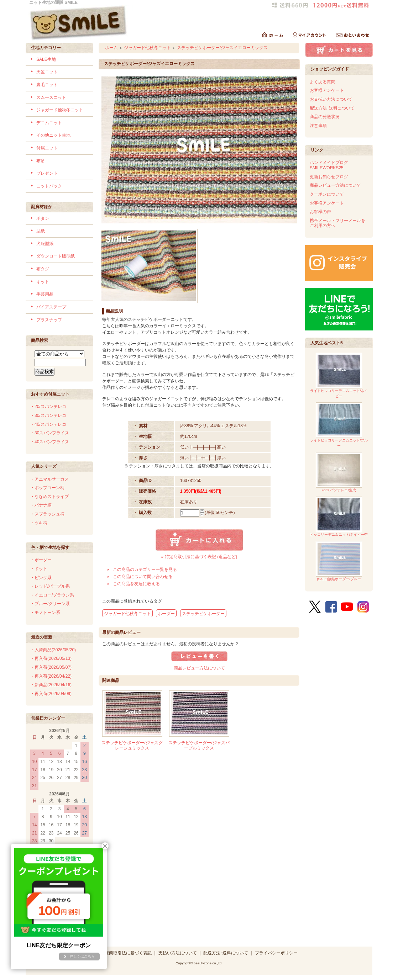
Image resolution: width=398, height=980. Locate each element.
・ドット (39, 569)
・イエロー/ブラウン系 (52, 595)
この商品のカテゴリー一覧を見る (145, 570)
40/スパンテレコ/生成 (339, 472)
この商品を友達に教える (136, 584)
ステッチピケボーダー (203, 614)
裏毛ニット (47, 85)
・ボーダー (41, 560)
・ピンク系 (41, 578)
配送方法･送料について (332, 108)
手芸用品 (45, 294)
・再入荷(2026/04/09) (51, 694)
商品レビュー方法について (199, 668)
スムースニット (51, 97)
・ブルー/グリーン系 (50, 604)
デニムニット (49, 123)
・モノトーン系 (45, 613)
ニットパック (49, 186)
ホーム (111, 48)
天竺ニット (47, 72)
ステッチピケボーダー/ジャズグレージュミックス (132, 745)
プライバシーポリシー (276, 953)
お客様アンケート (327, 90)
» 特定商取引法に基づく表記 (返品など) (199, 557)
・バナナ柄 (41, 505)
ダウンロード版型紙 (56, 256)
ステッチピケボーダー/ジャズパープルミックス (199, 745)
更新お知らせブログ (329, 177)
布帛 (41, 161)
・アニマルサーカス (49, 479)
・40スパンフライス (50, 442)
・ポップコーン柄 (47, 488)
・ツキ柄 (39, 523)
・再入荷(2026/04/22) (51, 676)
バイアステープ (51, 307)
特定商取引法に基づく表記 (126, 953)
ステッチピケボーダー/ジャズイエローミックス (222, 48)
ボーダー (166, 614)
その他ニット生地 (53, 135)
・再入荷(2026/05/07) (51, 667)
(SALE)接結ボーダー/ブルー (339, 561)
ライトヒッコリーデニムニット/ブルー (339, 425)
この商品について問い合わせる (143, 577)
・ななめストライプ (49, 497)
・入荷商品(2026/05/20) (53, 650)
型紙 (41, 231)
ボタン (43, 218)
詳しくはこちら (82, 956)
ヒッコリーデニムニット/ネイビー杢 (339, 517)
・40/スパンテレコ (48, 424)
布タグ (43, 269)
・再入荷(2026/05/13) (51, 658)
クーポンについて (327, 194)
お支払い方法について (331, 99)
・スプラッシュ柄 (47, 514)
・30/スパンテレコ (48, 415)
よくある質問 (323, 82)
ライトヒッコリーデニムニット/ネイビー (339, 375)
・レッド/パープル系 (50, 586)
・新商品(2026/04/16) (51, 685)
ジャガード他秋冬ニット (60, 110)
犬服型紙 (45, 244)
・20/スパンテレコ (48, 407)
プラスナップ (49, 320)
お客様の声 (320, 212)
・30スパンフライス (50, 433)
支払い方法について (178, 953)
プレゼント (47, 173)
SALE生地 (46, 59)
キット (43, 282)
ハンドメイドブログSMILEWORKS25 (329, 165)
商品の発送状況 (325, 117)
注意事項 (318, 126)
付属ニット (47, 148)
